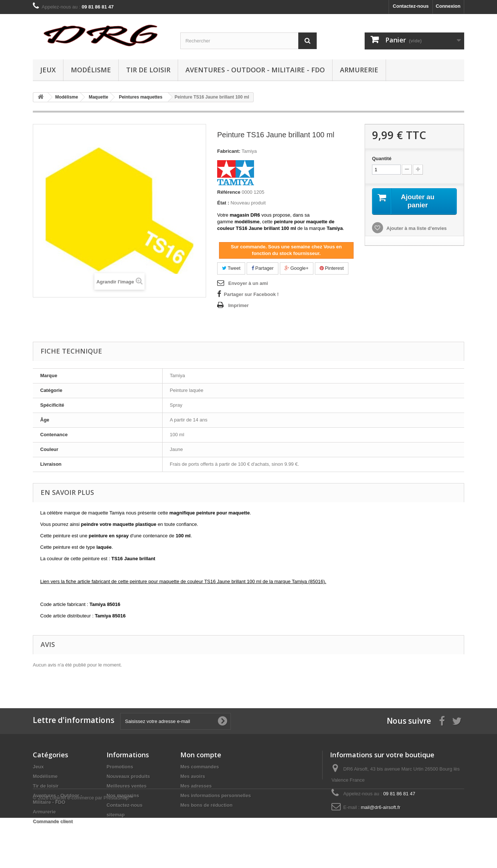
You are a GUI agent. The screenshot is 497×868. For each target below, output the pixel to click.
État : (223, 203)
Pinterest (332, 268)
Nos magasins (123, 795)
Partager (263, 268)
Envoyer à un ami (248, 283)
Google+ (297, 268)
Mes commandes (200, 767)
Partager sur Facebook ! (251, 294)
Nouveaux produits (128, 776)
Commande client (53, 821)
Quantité (382, 159)
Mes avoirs (193, 776)
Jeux (48, 70)
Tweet (231, 268)
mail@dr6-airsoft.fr (381, 807)
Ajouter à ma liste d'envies (416, 229)
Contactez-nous (411, 6)
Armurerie (359, 70)
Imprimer (239, 305)
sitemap (116, 815)
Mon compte (201, 755)
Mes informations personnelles (216, 795)
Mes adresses (196, 786)
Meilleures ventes (126, 786)
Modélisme (91, 70)
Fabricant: (229, 151)
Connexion (448, 6)
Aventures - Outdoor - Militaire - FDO (255, 70)
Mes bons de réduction (206, 805)
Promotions (120, 767)
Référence (229, 192)
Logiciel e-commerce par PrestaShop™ (92, 848)
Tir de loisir (148, 70)
